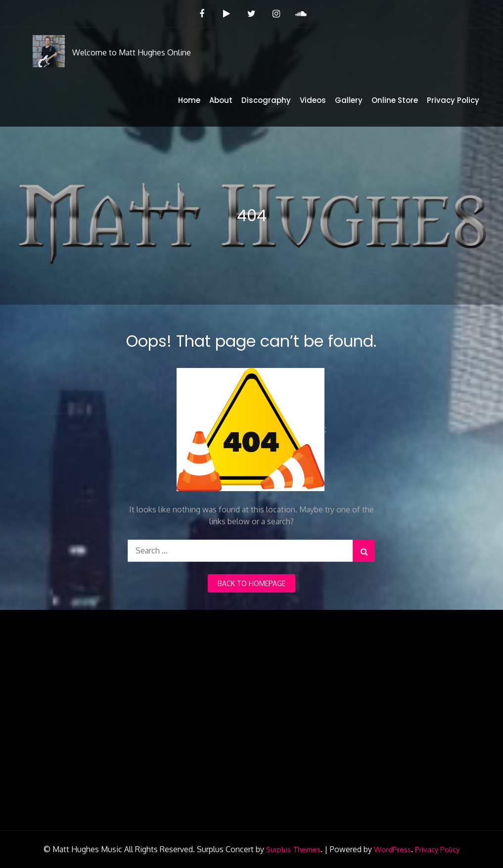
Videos (313, 100)
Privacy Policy (453, 100)
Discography (266, 100)
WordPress (392, 849)
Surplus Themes (293, 849)
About (221, 100)
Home (189, 100)
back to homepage (251, 583)
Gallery (349, 100)
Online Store (395, 100)
